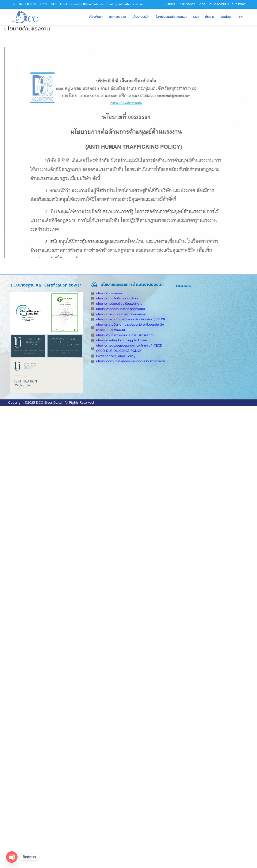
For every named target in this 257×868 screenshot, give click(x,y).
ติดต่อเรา (227, 17)
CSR (196, 17)
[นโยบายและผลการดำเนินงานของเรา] (94, 285)
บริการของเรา (118, 17)
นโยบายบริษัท (141, 17)
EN (241, 17)
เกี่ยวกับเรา (96, 17)
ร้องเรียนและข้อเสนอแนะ (171, 17)
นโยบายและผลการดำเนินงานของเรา (132, 284)
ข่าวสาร (210, 17)
